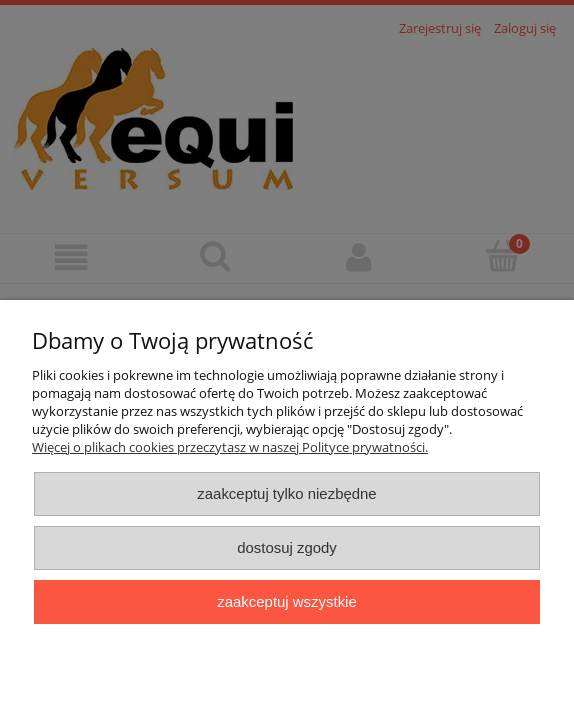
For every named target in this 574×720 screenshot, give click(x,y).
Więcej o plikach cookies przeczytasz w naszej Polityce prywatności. (230, 447)
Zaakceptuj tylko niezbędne (286, 493)
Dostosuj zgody (287, 547)
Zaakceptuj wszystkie (286, 601)
